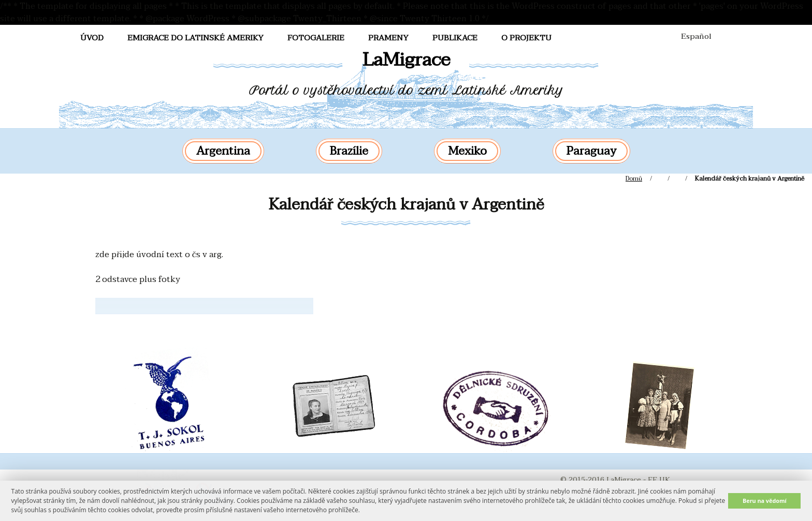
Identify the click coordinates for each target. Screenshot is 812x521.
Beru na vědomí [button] (765, 501)
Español (696, 36)
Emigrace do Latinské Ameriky (195, 38)
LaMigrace (406, 60)
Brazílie (349, 151)
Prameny (388, 38)
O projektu (526, 38)
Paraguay (591, 151)
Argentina (223, 151)
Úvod (92, 38)
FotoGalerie (316, 38)
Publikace (455, 38)
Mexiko (467, 151)
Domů (634, 178)
